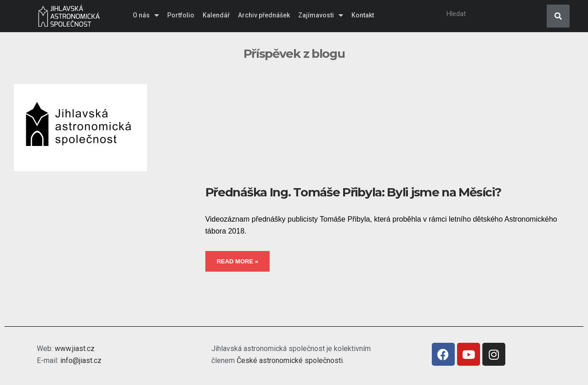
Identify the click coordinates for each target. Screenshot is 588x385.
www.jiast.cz (75, 349)
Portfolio (181, 15)
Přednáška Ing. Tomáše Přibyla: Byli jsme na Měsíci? (353, 192)
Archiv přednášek (264, 15)
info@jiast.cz (81, 360)
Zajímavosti (321, 15)
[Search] (558, 16)
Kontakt (363, 15)
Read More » (237, 261)
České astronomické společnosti (290, 360)
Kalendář (216, 15)
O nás (146, 15)
